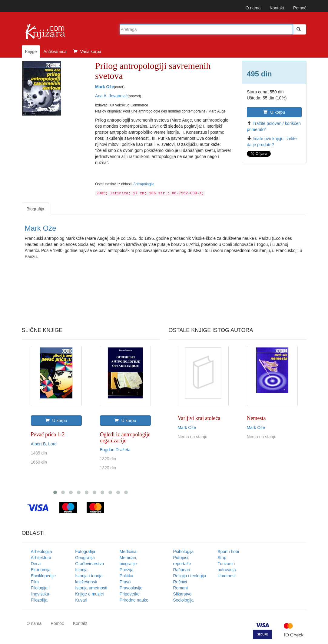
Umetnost (227, 576)
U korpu (274, 112)
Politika (126, 576)
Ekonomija (41, 570)
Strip (222, 558)
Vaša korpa (87, 52)
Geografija (85, 558)
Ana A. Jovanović (111, 96)
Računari (182, 570)
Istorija (81, 570)
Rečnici (180, 582)
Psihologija (184, 552)
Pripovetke (130, 594)
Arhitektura (41, 558)
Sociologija (184, 600)
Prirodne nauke (134, 600)
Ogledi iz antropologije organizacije (125, 438)
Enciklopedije (43, 576)
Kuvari (81, 600)
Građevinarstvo (89, 564)
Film (35, 582)
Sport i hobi (228, 552)
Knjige (31, 52)
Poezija (127, 570)
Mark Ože (104, 87)
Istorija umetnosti (91, 588)
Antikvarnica (55, 52)
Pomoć (300, 8)
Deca (36, 564)
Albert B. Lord (44, 444)
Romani (181, 588)
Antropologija (144, 184)
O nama (253, 8)
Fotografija (85, 552)
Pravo (125, 582)
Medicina (128, 552)
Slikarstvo (182, 594)
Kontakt (277, 8)
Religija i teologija (190, 576)
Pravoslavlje (131, 588)
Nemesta (256, 418)
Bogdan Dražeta (115, 450)
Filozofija (39, 600)
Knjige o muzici (89, 594)
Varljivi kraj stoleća (199, 418)
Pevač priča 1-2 (48, 434)
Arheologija (41, 552)
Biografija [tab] (35, 209)
